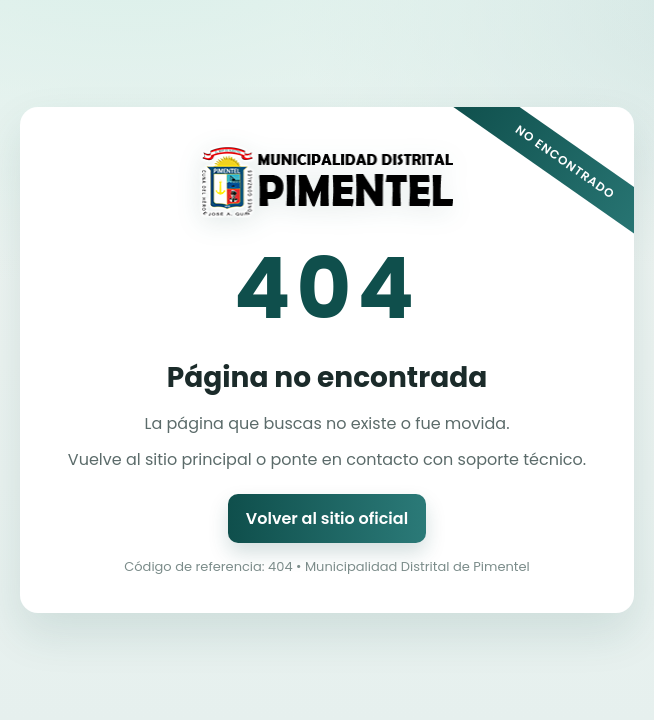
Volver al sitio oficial (327, 518)
